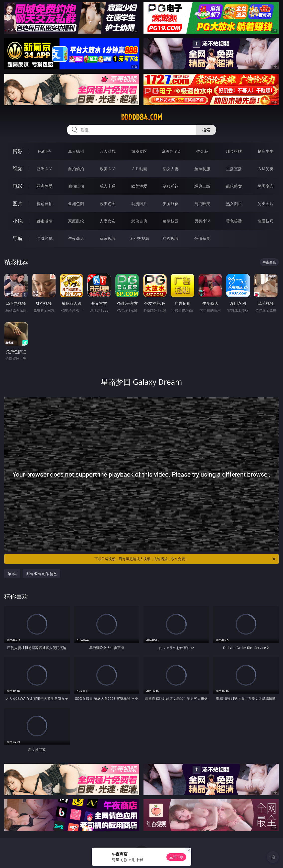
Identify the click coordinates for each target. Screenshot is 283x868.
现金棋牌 (234, 151)
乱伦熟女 (234, 186)
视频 (18, 169)
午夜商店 (76, 238)
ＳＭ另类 (266, 169)
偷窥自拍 (45, 204)
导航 (18, 238)
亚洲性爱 (45, 186)
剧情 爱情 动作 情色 (41, 574)
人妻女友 (108, 221)
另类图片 (266, 204)
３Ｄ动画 (139, 169)
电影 (18, 186)
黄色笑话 (234, 221)
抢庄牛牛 (266, 151)
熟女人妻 (171, 169)
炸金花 (202, 151)
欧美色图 (108, 204)
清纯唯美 (202, 204)
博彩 (18, 151)
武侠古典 (139, 221)
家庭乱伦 (76, 221)
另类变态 (266, 186)
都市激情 (45, 221)
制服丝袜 (171, 186)
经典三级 (202, 186)
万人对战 (108, 151)
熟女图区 (234, 204)
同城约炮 (45, 238)
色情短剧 (202, 238)
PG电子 (44, 151)
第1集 (12, 574)
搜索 (206, 130)
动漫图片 (139, 204)
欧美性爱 (139, 186)
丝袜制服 (202, 169)
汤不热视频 (139, 238)
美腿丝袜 (171, 204)
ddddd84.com (141, 117)
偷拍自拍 (76, 186)
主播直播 (234, 169)
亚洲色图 (76, 204)
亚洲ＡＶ (45, 169)
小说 (18, 221)
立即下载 (176, 857)
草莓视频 (108, 238)
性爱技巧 (266, 221)
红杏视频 (171, 238)
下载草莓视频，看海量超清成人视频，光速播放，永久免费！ (185, 559)
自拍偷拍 (76, 169)
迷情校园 (171, 221)
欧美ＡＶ (108, 169)
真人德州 (76, 151)
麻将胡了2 (171, 151)
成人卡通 (108, 186)
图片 (18, 203)
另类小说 (202, 221)
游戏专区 (139, 151)
